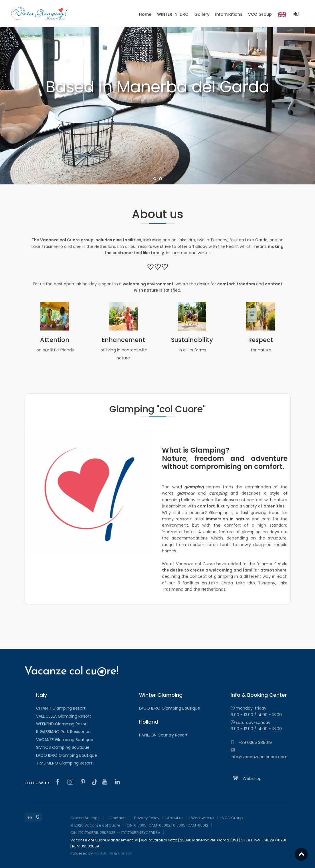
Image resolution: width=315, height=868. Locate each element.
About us (175, 818)
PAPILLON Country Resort (163, 735)
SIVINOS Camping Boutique (63, 747)
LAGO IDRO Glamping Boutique (67, 755)
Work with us (203, 818)
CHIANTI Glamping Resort (61, 708)
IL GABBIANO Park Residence (63, 732)
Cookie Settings (85, 818)
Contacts (118, 818)
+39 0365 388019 (251, 742)
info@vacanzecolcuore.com (259, 754)
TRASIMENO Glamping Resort (64, 763)
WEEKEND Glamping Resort (62, 724)
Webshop (246, 778)
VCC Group (232, 818)
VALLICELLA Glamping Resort (64, 716)
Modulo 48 (103, 853)
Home (145, 14)
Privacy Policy (147, 818)
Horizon (125, 853)
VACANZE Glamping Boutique (65, 740)
